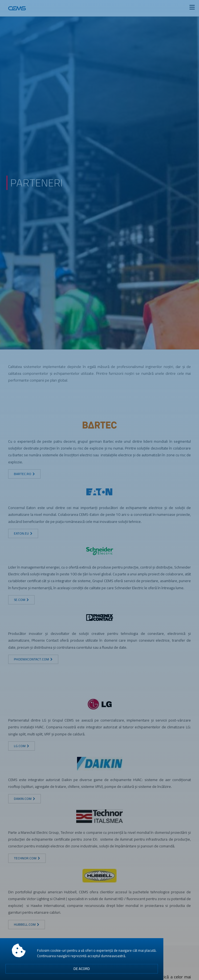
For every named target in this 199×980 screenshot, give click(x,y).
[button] (82, 970)
